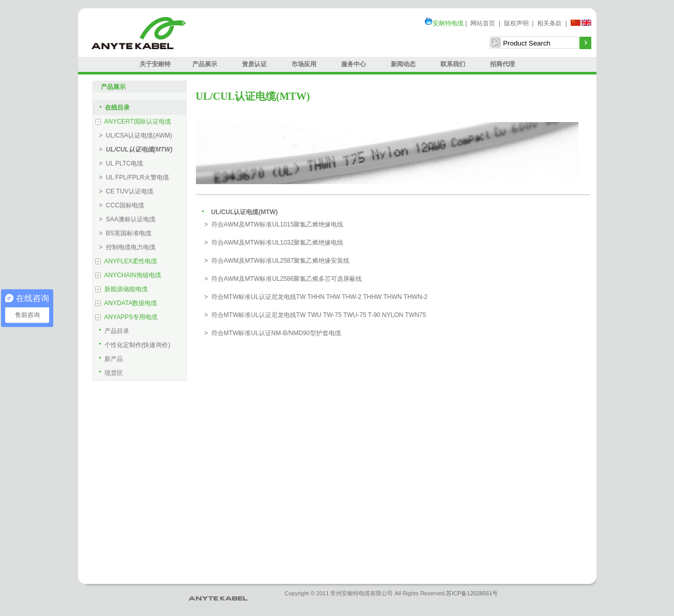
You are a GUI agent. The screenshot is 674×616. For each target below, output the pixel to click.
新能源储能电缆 (126, 289)
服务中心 (354, 64)
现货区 (114, 373)
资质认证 (254, 64)
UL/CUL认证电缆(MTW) (245, 212)
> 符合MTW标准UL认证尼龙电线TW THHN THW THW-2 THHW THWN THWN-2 (315, 297)
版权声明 (516, 23)
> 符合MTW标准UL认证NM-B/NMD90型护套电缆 (271, 333)
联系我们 (453, 64)
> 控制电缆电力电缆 (126, 247)
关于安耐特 (155, 64)
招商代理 (502, 64)
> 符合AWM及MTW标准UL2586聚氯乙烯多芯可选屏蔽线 (282, 279)
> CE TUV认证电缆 (125, 191)
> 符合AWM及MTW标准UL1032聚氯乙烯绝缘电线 (272, 243)
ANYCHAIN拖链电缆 (133, 275)
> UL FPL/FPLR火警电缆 (133, 177)
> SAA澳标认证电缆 (126, 219)
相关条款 (549, 23)
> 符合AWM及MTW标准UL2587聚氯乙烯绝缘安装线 (275, 261)
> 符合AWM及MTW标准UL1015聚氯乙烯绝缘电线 (272, 224)
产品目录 (117, 331)
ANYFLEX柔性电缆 (131, 261)
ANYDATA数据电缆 (131, 303)
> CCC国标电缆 (120, 205)
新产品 (114, 359)
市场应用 (304, 64)
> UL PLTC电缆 (119, 163)
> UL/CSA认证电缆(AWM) (134, 136)
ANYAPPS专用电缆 (131, 317)
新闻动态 (403, 64)
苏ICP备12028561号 (472, 593)
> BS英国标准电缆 (124, 233)
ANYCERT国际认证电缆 (138, 122)
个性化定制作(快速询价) (137, 345)
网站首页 (483, 23)
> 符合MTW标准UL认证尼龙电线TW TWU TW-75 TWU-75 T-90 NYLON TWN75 (314, 315)
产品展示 (205, 64)
